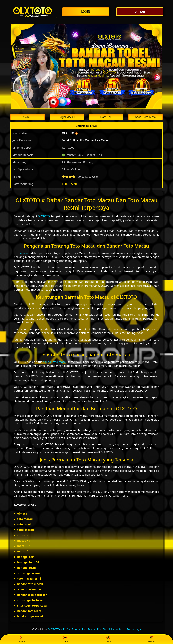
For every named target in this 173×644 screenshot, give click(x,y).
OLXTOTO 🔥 (70, 133)
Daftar (65, 640)
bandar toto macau (55, 362)
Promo (22, 640)
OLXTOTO (44, 216)
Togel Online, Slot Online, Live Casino (86, 140)
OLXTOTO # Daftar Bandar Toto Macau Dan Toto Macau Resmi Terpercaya (94, 629)
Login (108, 640)
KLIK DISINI (69, 184)
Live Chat (151, 640)
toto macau (21, 253)
